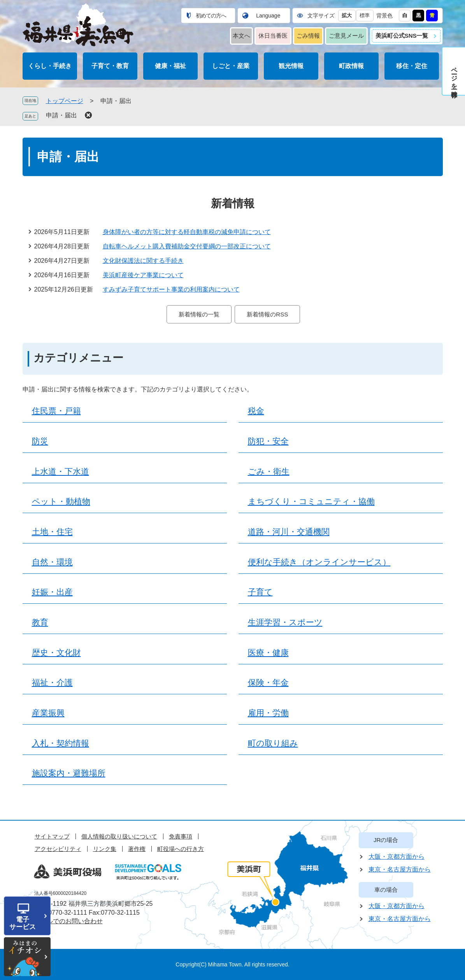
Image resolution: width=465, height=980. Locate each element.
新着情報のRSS (267, 314)
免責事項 (181, 836)
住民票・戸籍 (56, 411)
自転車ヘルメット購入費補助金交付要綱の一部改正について (187, 246)
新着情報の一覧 (199, 314)
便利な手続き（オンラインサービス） (319, 562)
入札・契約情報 (61, 743)
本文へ (241, 36)
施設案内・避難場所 (69, 773)
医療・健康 (268, 653)
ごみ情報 (308, 36)
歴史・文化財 (56, 653)
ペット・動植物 (61, 501)
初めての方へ (211, 16)
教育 (40, 622)
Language (268, 16)
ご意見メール (346, 36)
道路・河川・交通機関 (289, 532)
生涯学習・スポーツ (285, 622)
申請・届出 (61, 115)
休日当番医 (273, 36)
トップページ (65, 101)
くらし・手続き (50, 66)
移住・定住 (412, 66)
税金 (256, 411)
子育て (260, 592)
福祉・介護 (52, 683)
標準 (365, 15)
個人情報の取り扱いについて (119, 836)
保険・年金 (268, 683)
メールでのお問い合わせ (68, 921)
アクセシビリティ (58, 849)
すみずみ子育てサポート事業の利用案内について (171, 289)
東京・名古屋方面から (400, 869)
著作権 (137, 849)
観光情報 (291, 66)
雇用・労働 (268, 713)
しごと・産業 (231, 66)
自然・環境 (52, 562)
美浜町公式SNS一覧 (402, 36)
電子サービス (23, 923)
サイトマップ (52, 836)
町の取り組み (273, 743)
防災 (40, 441)
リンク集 (105, 849)
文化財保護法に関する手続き (143, 261)
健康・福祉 (170, 66)
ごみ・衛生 (269, 472)
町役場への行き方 (181, 849)
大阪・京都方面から (397, 857)
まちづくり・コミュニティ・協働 (311, 501)
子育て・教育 (110, 66)
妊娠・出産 (52, 592)
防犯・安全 (268, 441)
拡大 (347, 15)
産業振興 (48, 713)
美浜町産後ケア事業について (143, 275)
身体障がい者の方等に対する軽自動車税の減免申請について (187, 232)
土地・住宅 (52, 532)
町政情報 (351, 66)
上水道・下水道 (61, 472)
